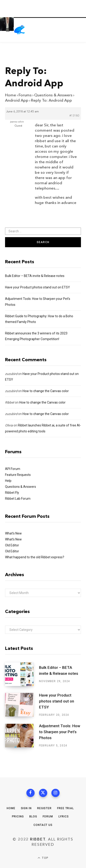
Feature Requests (18, 475)
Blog (33, 816)
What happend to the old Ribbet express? (35, 557)
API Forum (13, 469)
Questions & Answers (53, 95)
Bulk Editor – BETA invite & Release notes (35, 276)
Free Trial (65, 808)
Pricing (18, 816)
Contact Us (43, 825)
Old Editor (12, 545)
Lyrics (64, 816)
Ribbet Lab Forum (18, 499)
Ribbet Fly (12, 493)
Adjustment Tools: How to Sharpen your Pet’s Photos (60, 732)
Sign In (26, 808)
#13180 (74, 116)
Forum (48, 816)
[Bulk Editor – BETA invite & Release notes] (22, 674)
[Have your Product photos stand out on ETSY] (22, 705)
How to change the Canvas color (46, 391)
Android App (17, 100)
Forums (25, 95)
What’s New (13, 533)
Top (43, 858)
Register (44, 808)
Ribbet (10, 402)
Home (11, 95)
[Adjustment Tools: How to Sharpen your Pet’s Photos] (22, 736)
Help (8, 481)
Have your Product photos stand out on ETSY (37, 287)
